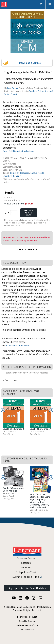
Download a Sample (30, 63)
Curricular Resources (20, 173)
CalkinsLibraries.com (17, 345)
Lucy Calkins (13, 88)
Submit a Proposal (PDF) (27, 577)
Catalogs (26, 563)
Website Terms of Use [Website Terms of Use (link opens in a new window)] (27, 625)
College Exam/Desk (26, 572)
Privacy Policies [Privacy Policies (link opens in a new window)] (27, 630)
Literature (7, 176)
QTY (7, 213)
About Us (26, 567)
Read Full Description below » (19, 151)
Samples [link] (10, 380)
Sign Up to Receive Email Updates (27, 588)
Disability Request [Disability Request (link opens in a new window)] (27, 621)
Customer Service (26, 558)
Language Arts (37, 173)
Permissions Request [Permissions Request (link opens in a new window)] (27, 617)
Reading (17, 176)
